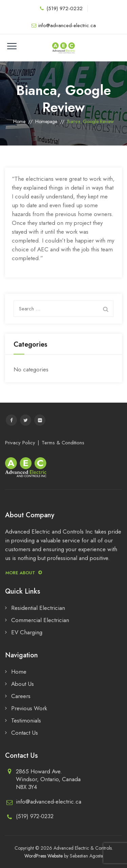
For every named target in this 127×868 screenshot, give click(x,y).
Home (19, 121)
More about (24, 573)
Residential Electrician (38, 608)
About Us (23, 684)
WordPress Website (44, 856)
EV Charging (27, 632)
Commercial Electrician (40, 620)
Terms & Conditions (63, 443)
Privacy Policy (20, 443)
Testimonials (26, 720)
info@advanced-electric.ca (67, 25)
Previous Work (29, 708)
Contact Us (25, 733)
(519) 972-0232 (65, 8)
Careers (21, 696)
